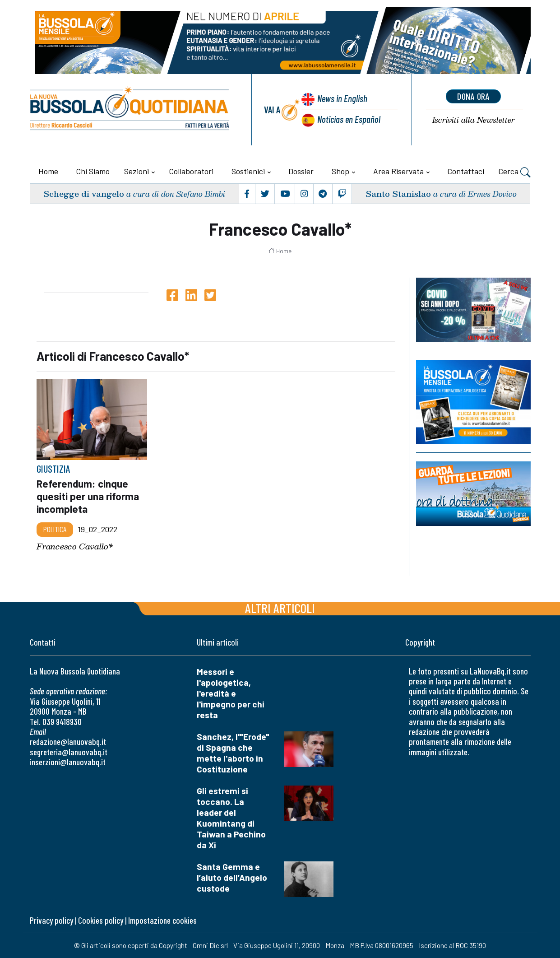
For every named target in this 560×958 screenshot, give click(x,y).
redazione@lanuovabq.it (68, 742)
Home (48, 171)
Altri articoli (280, 608)
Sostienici (248, 171)
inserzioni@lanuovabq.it (68, 762)
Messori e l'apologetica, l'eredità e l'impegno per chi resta (231, 693)
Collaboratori (191, 171)
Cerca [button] (515, 172)
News (342, 98)
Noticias (349, 119)
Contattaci (466, 171)
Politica (55, 529)
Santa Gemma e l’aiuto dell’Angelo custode (232, 877)
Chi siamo (93, 171)
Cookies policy (101, 920)
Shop (340, 171)
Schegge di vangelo (84, 193)
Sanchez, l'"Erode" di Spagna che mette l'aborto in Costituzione (233, 753)
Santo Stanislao (398, 193)
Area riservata (398, 171)
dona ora (473, 96)
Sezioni (137, 171)
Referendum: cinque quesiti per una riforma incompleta (88, 496)
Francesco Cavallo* (75, 546)
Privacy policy (51, 920)
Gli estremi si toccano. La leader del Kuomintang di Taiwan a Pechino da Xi (231, 818)
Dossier (301, 171)
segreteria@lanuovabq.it (69, 752)
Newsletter (474, 120)
